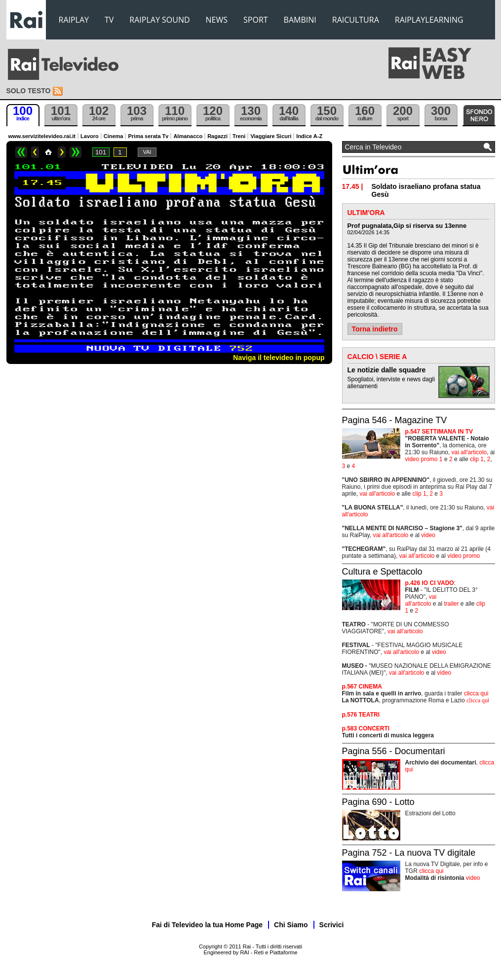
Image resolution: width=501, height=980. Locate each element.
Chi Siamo (291, 925)
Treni (239, 136)
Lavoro (90, 136)
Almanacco (188, 136)
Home (48, 152)
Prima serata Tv (148, 136)
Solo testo (29, 91)
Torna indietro (375, 329)
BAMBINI (300, 20)
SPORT (256, 20)
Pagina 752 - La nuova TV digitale (409, 853)
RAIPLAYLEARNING (429, 20)
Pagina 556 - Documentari (394, 751)
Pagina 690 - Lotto (378, 802)
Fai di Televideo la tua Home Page (208, 925)
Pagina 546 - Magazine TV (395, 420)
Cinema (114, 136)
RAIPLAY (74, 20)
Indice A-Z (309, 136)
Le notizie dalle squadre (387, 370)
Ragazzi (217, 136)
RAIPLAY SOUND (159, 20)
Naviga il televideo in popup (279, 358)
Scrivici (332, 925)
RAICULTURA (356, 20)
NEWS (217, 20)
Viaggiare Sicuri (271, 136)
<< (21, 152)
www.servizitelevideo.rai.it (42, 136)
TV (109, 20)
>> (76, 152)
